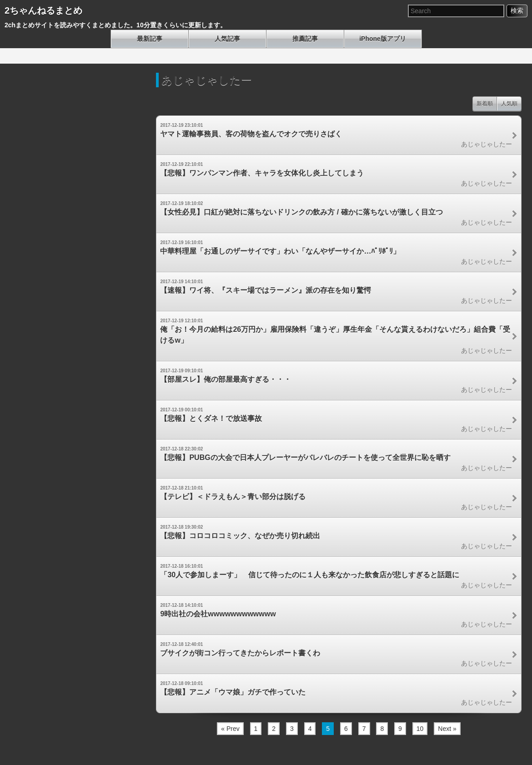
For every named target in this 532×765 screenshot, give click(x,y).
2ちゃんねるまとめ (43, 10)
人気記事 (227, 39)
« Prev (230, 729)
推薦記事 (305, 39)
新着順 (485, 104)
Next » (447, 729)
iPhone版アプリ (383, 39)
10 (420, 729)
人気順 (509, 104)
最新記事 (150, 39)
